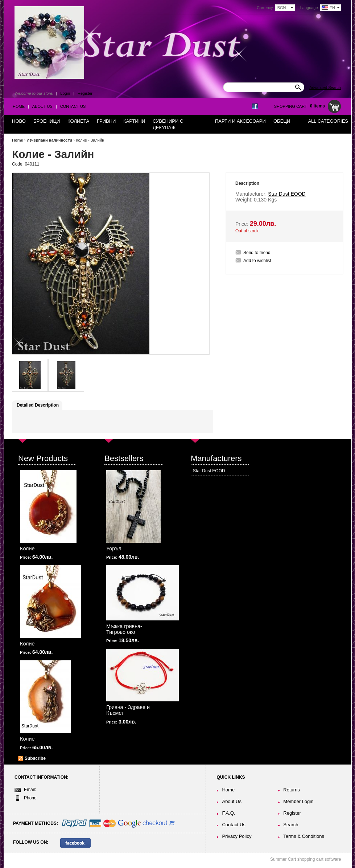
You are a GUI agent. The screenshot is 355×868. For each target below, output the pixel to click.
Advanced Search (325, 87)
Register (85, 93)
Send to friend (257, 253)
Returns (292, 790)
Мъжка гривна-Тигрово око (124, 629)
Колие (27, 549)
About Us (42, 106)
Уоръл (114, 549)
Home (19, 106)
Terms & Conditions (304, 836)
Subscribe (35, 758)
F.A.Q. (228, 813)
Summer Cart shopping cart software (306, 859)
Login (65, 93)
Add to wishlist (257, 261)
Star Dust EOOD (209, 471)
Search (291, 825)
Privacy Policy (237, 836)
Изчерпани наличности (49, 140)
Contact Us (73, 106)
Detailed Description (38, 405)
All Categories (328, 121)
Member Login (298, 801)
